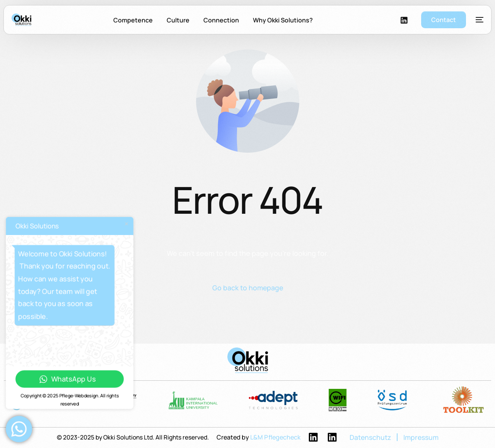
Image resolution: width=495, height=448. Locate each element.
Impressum (424, 438)
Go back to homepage (247, 288)
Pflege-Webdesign (79, 396)
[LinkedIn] (404, 22)
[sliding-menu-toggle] (480, 22)
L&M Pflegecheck (277, 438)
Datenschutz (372, 438)
